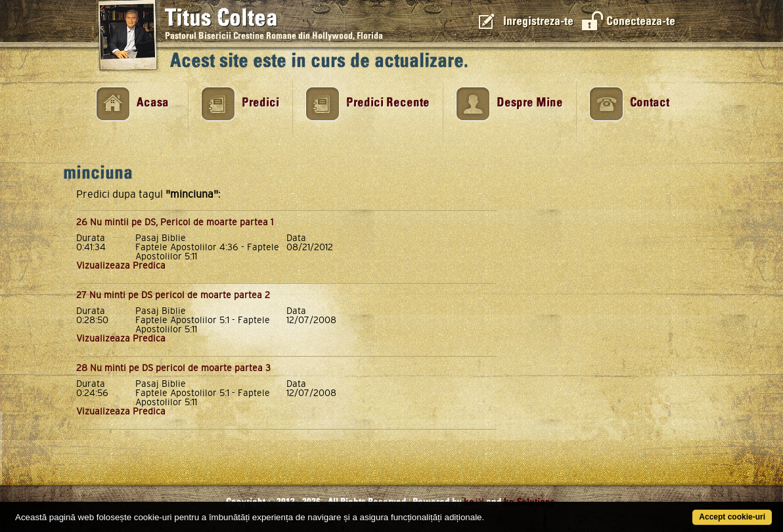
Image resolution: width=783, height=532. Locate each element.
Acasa (153, 103)
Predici (260, 103)
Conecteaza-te (641, 21)
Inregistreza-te (538, 21)
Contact (650, 103)
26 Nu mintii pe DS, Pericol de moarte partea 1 (175, 222)
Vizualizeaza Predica (121, 265)
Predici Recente (388, 103)
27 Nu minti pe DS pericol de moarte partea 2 (173, 295)
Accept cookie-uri (732, 517)
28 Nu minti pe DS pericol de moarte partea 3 (173, 368)
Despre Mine (530, 103)
